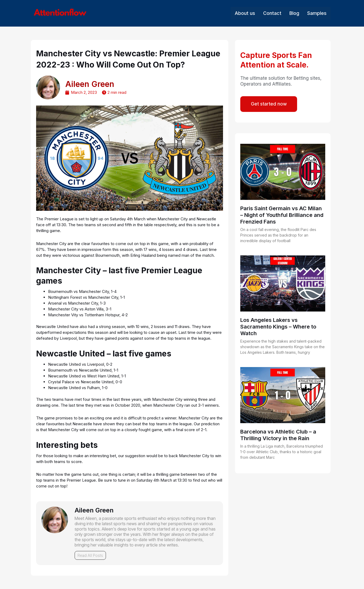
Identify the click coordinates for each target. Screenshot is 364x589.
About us (245, 13)
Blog (294, 13)
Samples (317, 13)
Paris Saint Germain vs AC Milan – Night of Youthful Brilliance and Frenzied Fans (282, 215)
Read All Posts (90, 555)
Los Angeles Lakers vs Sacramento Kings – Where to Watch (278, 327)
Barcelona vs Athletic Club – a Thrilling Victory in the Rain (278, 435)
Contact (272, 13)
